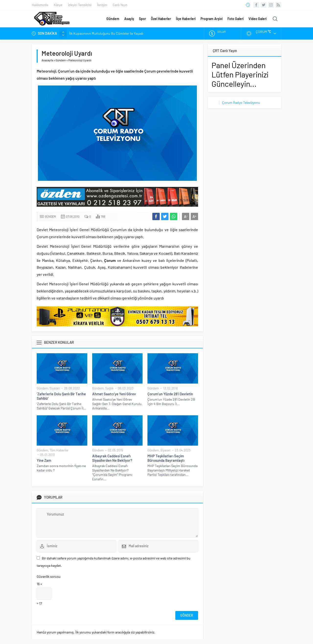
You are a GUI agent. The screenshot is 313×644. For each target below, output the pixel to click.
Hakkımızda (40, 5)
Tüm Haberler (59, 450)
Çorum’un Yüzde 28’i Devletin (170, 394)
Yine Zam (44, 460)
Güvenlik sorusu (49, 576)
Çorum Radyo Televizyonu (241, 102)
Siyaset (55, 388)
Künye (58, 5)
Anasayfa (47, 60)
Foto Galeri (235, 19)
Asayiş (129, 19)
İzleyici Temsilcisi (80, 5)
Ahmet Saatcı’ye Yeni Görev (114, 394)
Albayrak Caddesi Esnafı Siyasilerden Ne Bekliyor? (112, 458)
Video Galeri (257, 19)
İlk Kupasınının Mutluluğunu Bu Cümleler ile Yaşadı (106, 33)
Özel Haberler (161, 19)
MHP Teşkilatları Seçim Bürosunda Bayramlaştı (166, 458)
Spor (142, 19)
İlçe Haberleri (186, 19)
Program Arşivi (212, 19)
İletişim (102, 5)
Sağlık (109, 388)
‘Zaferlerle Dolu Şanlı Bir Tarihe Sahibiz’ (61, 396)
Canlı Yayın (120, 5)
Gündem (113, 19)
